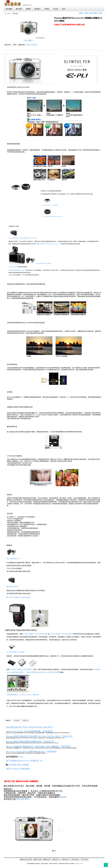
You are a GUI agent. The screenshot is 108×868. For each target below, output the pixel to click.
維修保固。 (64, 797)
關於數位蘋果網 (26, 859)
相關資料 (8, 721)
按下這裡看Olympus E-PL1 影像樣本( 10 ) (25, 761)
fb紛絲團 (38, 859)
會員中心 (56, 859)
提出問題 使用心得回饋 (18, 765)
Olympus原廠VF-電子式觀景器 (38, 263)
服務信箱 (79, 864)
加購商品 (25, 720)
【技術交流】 (67, 736)
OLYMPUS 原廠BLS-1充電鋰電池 (21, 669)
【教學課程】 (66, 747)
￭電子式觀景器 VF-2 (13, 559)
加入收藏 (98, 13)
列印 (82, 13)
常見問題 (84, 859)
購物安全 (66, 859)
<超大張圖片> (29, 40)
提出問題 (89, 13)
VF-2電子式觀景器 (13, 267)
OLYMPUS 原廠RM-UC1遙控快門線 (19, 597)
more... (22, 757)
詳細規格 (17, 720)
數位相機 (8, 14)
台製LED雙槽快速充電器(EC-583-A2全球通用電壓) (42, 672)
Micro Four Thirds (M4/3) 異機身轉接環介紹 (25, 752)
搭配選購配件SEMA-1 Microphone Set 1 (49, 244)
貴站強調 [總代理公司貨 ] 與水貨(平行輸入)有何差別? (29, 727)
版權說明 (75, 859)
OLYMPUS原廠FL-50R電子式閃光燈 (61, 634)
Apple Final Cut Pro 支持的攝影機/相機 (23, 731)
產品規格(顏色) (23, 799)
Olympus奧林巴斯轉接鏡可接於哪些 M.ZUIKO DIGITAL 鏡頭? (33, 736)
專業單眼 (15, 14)
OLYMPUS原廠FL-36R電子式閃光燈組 (35, 634)
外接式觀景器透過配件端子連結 (17, 270)
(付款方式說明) (31, 45)
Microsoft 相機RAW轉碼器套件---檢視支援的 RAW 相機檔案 (32, 747)
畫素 (32, 270)
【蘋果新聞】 (48, 731)
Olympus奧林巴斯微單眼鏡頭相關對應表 (24, 741)
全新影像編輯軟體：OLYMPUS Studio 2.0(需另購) (23, 695)
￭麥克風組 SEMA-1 (13, 587)
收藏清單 (47, 859)
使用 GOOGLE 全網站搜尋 (18, 769)
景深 (73, 92)
